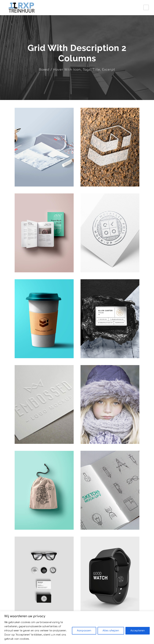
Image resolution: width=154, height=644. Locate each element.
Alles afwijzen (111, 633)
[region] (77, 630)
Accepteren (138, 633)
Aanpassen (84, 633)
